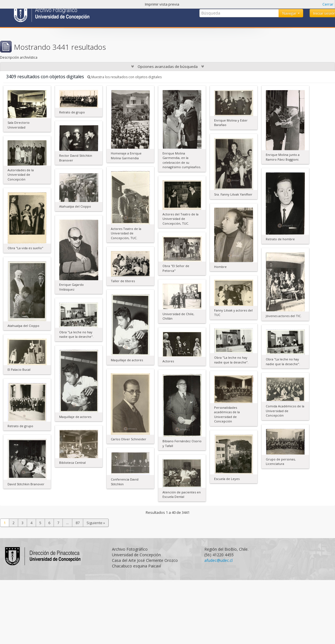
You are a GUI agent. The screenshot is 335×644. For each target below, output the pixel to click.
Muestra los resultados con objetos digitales (125, 77)
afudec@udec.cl (218, 560)
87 (78, 523)
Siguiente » (96, 523)
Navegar (290, 13)
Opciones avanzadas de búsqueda (168, 66)
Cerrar (328, 4)
